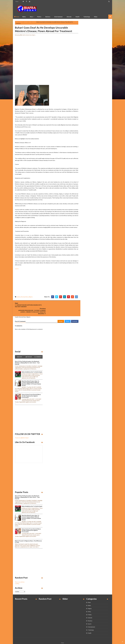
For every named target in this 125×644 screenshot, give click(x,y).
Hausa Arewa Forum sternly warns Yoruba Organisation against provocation (31, 390)
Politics (39, 17)
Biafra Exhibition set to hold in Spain (32, 366)
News (30, 22)
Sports (90, 618)
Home (17, 1)
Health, (24, 35)
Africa (90, 606)
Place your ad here (20, 576)
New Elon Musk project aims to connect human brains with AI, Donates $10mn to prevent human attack (31, 378)
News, (31, 35)
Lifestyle (69, 17)
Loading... (17, 578)
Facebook (75, 316)
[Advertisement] (80, 9)
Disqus (68, 316)
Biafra (90, 600)
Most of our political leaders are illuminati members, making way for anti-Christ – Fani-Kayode (27, 357)
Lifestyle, (27, 35)
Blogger (61, 316)
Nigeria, (34, 35)
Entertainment (58, 17)
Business (48, 17)
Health (77, 17)
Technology (87, 17)
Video (96, 17)
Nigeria (34, 22)
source (17, 269)
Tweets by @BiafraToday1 (22, 432)
